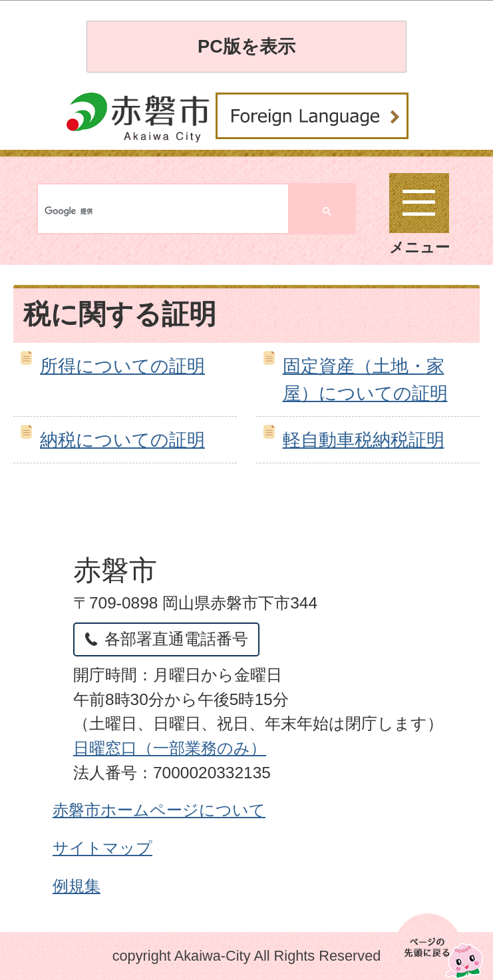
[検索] (95, 211)
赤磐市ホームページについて (159, 810)
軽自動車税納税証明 (364, 440)
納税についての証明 (122, 440)
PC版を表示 (246, 46)
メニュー (419, 214)
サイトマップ (102, 848)
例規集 (77, 886)
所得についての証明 (122, 366)
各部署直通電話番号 (176, 639)
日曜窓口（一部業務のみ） (170, 748)
